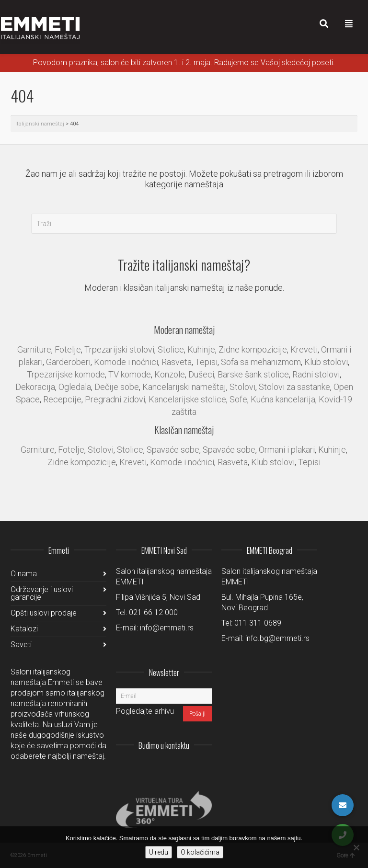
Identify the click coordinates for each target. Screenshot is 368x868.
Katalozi (24, 629)
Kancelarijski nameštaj (184, 387)
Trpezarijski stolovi (119, 349)
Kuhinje (201, 349)
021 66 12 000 (153, 612)
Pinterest (204, 769)
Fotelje (68, 349)
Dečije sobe (117, 387)
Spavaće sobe (173, 450)
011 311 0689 (258, 623)
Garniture (34, 349)
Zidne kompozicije (253, 349)
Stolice (171, 349)
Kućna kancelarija (283, 399)
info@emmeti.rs (167, 628)
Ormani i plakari (287, 450)
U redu (159, 852)
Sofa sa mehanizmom (261, 362)
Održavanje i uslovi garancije (42, 593)
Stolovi (242, 387)
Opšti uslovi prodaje (44, 613)
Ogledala (75, 387)
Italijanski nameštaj (40, 124)
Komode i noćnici (126, 362)
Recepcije (62, 399)
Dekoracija (35, 387)
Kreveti (304, 349)
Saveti (21, 645)
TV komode (130, 374)
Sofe (238, 399)
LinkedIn (162, 769)
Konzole (170, 374)
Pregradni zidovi (115, 399)
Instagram (141, 769)
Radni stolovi (316, 374)
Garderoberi (68, 362)
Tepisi (206, 362)
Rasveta (177, 362)
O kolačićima (200, 852)
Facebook (183, 769)
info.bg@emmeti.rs (277, 638)
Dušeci (201, 374)
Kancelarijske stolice (187, 399)
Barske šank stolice (253, 374)
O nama (24, 574)
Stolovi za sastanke (294, 387)
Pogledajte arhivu (145, 711)
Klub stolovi (326, 362)
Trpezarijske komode (66, 374)
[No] (356, 847)
